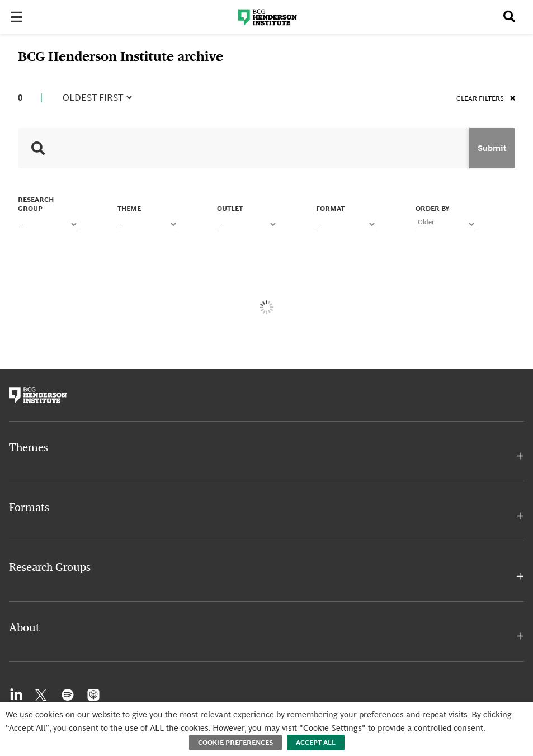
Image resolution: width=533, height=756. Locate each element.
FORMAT (330, 209)
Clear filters (486, 98)
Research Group (36, 204)
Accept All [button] (316, 743)
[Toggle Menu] (20, 18)
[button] (266, 456)
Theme (129, 209)
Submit (492, 148)
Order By (432, 209)
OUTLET (230, 209)
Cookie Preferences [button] (235, 743)
